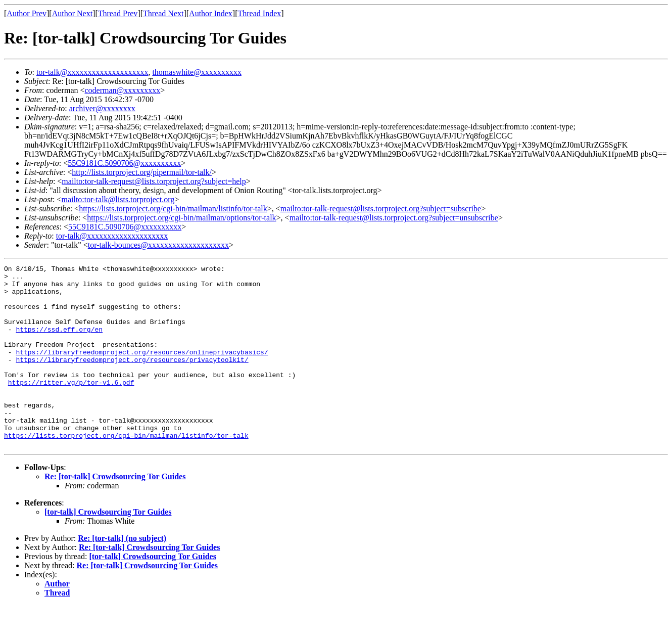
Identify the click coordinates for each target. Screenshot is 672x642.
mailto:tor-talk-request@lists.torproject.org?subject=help (154, 181)
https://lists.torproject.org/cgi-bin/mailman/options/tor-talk (181, 218)
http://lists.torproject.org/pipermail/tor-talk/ (142, 172)
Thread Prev (118, 13)
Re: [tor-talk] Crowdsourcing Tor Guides (115, 513)
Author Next (72, 13)
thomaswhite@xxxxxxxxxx (197, 72)
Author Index (211, 13)
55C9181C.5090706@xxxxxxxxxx (124, 163)
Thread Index (260, 13)
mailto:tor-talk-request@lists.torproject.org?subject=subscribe (381, 209)
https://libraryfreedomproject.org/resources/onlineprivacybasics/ (142, 370)
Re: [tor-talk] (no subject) (122, 575)
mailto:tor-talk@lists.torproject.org (118, 199)
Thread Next (163, 13)
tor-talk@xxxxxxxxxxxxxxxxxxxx (92, 72)
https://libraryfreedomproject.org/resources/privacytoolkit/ (132, 379)
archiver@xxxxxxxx (102, 108)
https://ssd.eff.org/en (59, 343)
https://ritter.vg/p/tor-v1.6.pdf (71, 406)
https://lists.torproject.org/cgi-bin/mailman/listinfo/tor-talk (173, 209)
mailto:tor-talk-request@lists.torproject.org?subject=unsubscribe (394, 218)
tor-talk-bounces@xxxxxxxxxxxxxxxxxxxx (158, 245)
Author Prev (27, 13)
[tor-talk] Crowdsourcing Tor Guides (108, 548)
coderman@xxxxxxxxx (123, 90)
